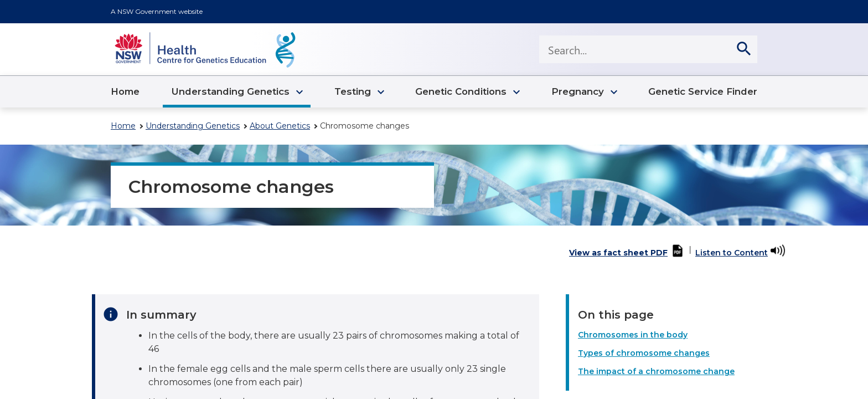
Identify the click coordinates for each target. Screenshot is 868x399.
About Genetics (280, 126)
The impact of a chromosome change (656, 371)
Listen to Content (732, 253)
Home (123, 126)
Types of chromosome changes (644, 353)
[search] (743, 49)
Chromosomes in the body (633, 335)
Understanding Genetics (193, 126)
